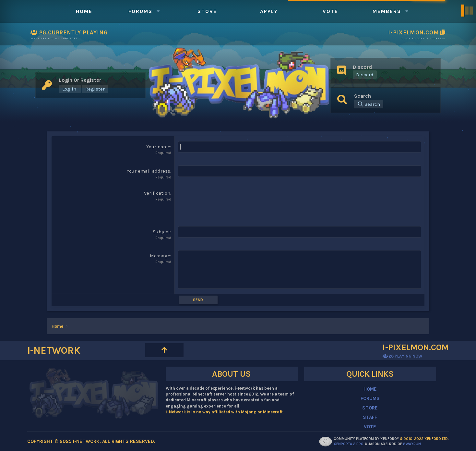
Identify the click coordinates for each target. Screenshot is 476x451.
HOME (370, 389)
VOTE (370, 427)
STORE (370, 408)
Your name (158, 147)
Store (207, 11)
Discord (365, 75)
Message (160, 256)
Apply (269, 11)
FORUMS (370, 398)
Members (387, 11)
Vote (330, 11)
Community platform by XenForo (391, 439)
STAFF (370, 417)
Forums (140, 11)
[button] (158, 11)
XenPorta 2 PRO (349, 444)
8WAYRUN (412, 444)
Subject (161, 232)
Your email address (148, 171)
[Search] (369, 104)
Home (84, 11)
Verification (157, 193)
